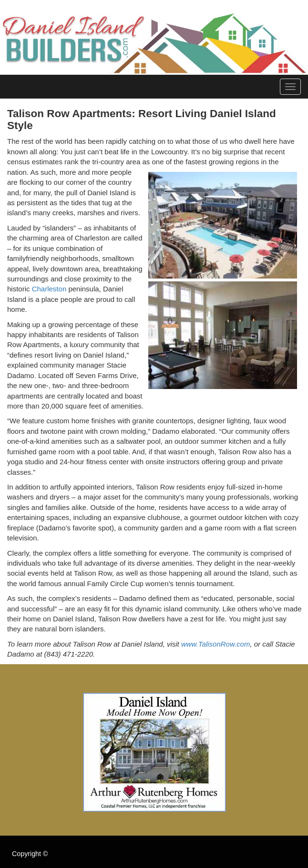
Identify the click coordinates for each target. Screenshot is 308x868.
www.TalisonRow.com (216, 644)
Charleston (49, 289)
